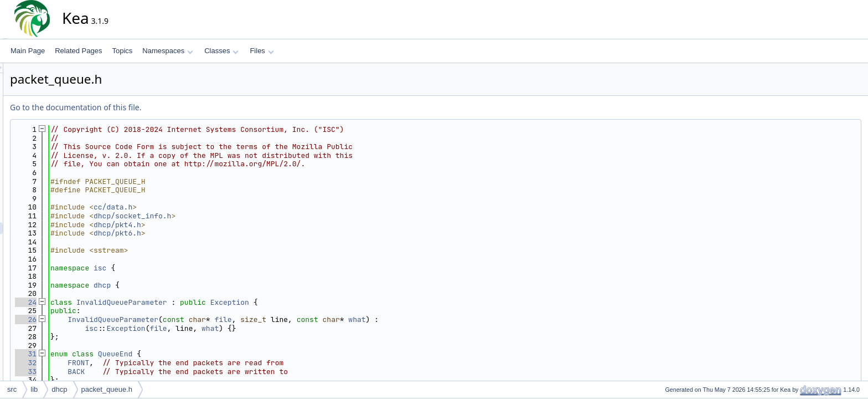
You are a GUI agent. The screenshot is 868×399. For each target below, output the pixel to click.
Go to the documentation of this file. (175, 107)
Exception (329, 302)
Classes (221, 51)
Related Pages (78, 51)
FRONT (178, 363)
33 (125, 372)
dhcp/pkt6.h (217, 233)
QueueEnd (215, 354)
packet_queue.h (107, 389)
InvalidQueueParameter (221, 302)
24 (125, 302)
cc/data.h (213, 207)
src (12, 389)
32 (125, 363)
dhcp (202, 285)
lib (34, 389)
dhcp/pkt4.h (217, 225)
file (322, 319)
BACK (176, 372)
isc (200, 268)
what (456, 319)
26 (125, 319)
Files (262, 51)
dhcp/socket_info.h (232, 216)
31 (125, 354)
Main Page (28, 51)
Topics (122, 51)
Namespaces (167, 51)
